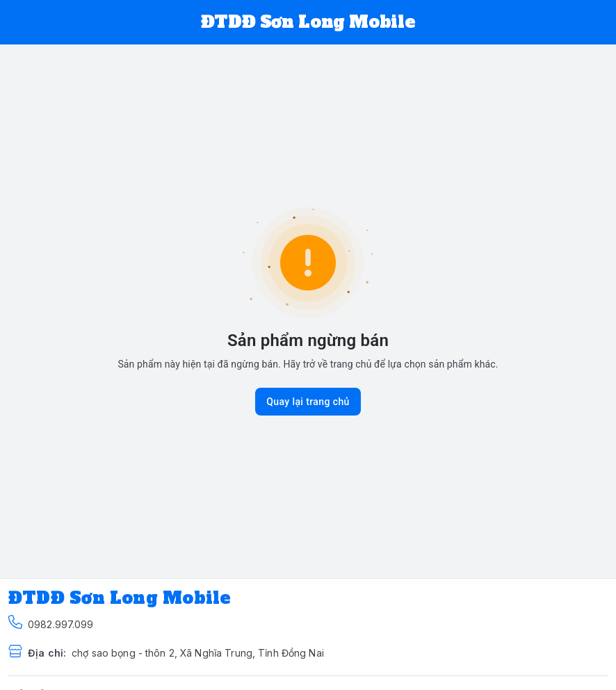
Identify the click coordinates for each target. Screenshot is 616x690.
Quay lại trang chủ (308, 402)
